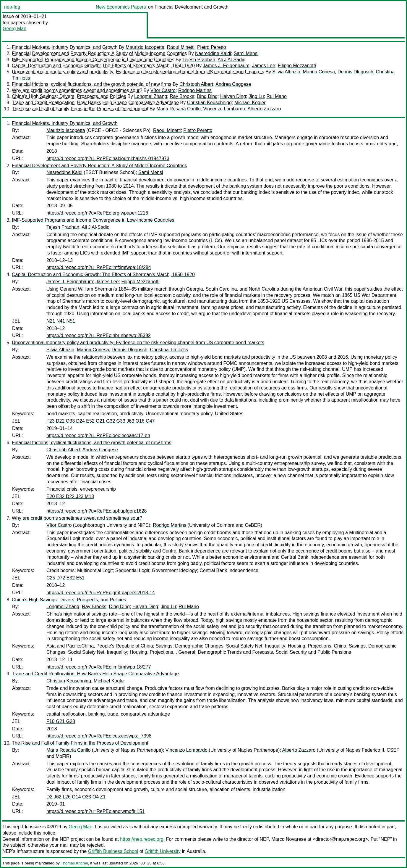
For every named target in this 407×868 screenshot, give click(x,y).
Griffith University (163, 851)
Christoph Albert (196, 84)
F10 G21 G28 (61, 721)
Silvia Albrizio (286, 72)
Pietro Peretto (212, 47)
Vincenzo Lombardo (224, 109)
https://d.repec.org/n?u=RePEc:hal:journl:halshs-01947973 (108, 158)
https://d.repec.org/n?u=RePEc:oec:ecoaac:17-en (98, 435)
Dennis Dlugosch (355, 72)
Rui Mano (276, 96)
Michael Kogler (250, 103)
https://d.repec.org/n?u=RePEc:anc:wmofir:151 (95, 811)
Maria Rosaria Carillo (178, 109)
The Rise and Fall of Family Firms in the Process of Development (80, 109)
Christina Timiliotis (169, 350)
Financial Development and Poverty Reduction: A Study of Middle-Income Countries (99, 53)
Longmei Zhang (151, 96)
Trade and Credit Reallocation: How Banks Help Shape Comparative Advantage (95, 103)
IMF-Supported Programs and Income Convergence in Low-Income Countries (93, 60)
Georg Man (14, 29)
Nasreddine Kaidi (213, 53)
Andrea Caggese (233, 84)
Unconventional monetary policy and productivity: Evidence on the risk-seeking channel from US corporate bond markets (138, 72)
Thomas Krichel (74, 863)
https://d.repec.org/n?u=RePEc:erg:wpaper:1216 (97, 213)
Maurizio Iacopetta (145, 47)
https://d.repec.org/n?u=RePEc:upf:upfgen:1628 (97, 511)
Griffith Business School (113, 851)
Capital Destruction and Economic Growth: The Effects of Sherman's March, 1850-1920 (103, 66)
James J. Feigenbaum (226, 66)
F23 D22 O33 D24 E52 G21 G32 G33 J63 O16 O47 (100, 421)
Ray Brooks (182, 96)
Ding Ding (207, 96)
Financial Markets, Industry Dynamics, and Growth (65, 47)
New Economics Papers (121, 7)
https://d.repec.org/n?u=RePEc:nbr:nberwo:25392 (99, 335)
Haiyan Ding (233, 96)
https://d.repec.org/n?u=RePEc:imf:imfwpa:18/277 (99, 667)
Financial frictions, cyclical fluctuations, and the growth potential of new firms (92, 84)
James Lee (264, 66)
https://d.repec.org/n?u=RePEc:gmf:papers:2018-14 (101, 593)
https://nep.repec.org (142, 839)
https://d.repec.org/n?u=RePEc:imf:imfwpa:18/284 (99, 267)
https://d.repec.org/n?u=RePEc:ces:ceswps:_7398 (99, 736)
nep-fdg (12, 7)
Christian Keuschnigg (209, 103)
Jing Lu (256, 96)
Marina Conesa (319, 72)
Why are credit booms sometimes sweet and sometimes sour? (77, 90)
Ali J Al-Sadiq (231, 60)
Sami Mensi (246, 53)
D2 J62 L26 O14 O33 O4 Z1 (76, 797)
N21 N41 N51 (61, 321)
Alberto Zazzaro (264, 109)
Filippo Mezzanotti (297, 66)
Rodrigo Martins (195, 90)
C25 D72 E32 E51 (65, 578)
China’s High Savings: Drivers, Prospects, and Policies (69, 96)
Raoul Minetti (181, 47)
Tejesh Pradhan (199, 60)
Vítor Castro (163, 90)
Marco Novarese (289, 839)
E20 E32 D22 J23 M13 (70, 496)
